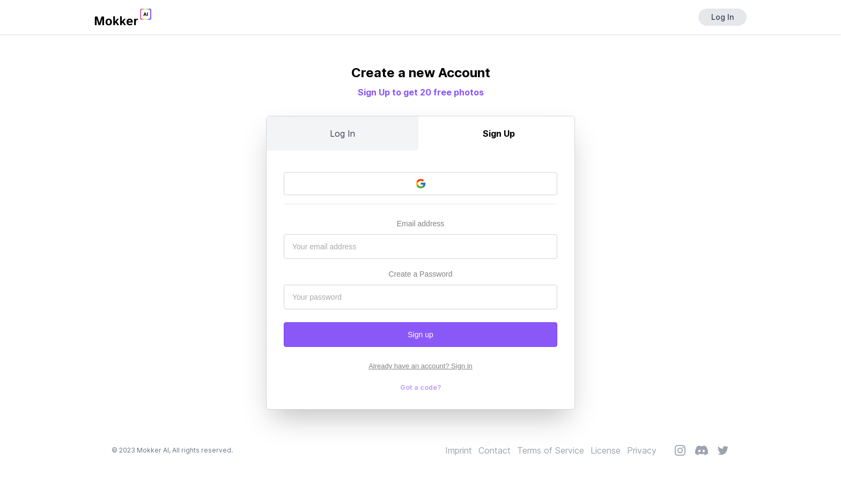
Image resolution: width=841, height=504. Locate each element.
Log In (722, 17)
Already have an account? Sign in (420, 366)
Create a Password (420, 274)
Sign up (420, 335)
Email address (421, 224)
